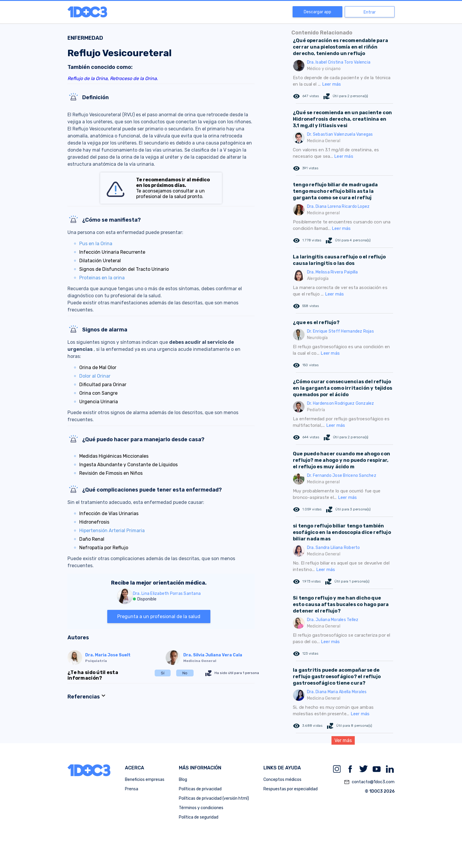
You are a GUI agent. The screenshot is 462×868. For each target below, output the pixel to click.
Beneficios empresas (145, 780)
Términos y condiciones (201, 808)
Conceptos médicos (282, 780)
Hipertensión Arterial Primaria (112, 531)
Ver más (343, 740)
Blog (183, 780)
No (185, 673)
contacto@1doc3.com (369, 782)
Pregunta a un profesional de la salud (159, 616)
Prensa (132, 789)
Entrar (370, 12)
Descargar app (317, 12)
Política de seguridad (199, 817)
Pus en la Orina (96, 244)
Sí (163, 673)
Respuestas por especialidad (291, 789)
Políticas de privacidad (200, 789)
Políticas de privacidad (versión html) (214, 798)
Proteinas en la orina (102, 278)
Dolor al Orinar (95, 376)
